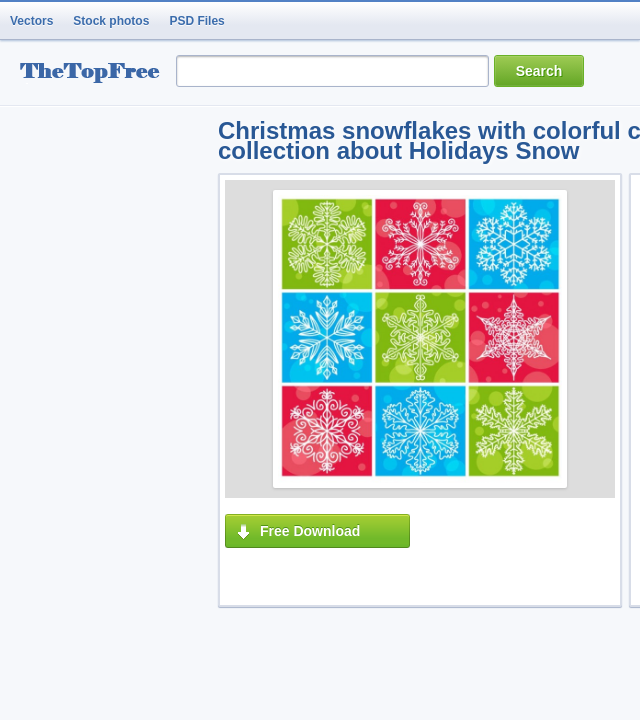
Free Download (310, 531)
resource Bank (95, 73)
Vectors (31, 21)
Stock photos (111, 21)
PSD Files (196, 21)
